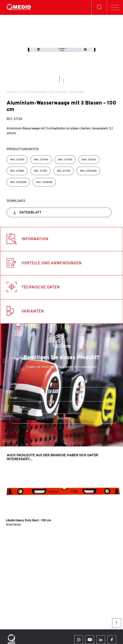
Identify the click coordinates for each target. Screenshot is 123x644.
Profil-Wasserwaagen (34, 92)
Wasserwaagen (59, 92)
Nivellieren (13, 92)
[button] (59, 79)
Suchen (64, 418)
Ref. (17, 160)
